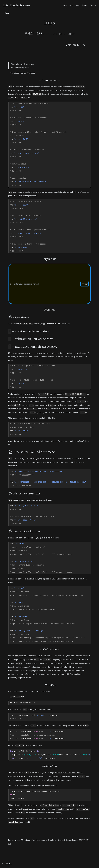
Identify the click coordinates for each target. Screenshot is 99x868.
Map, (77, 6)
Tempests (32, 77)
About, (84, 6)
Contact (93, 6)
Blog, (71, 6)
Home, (64, 6)
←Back (6, 13)
